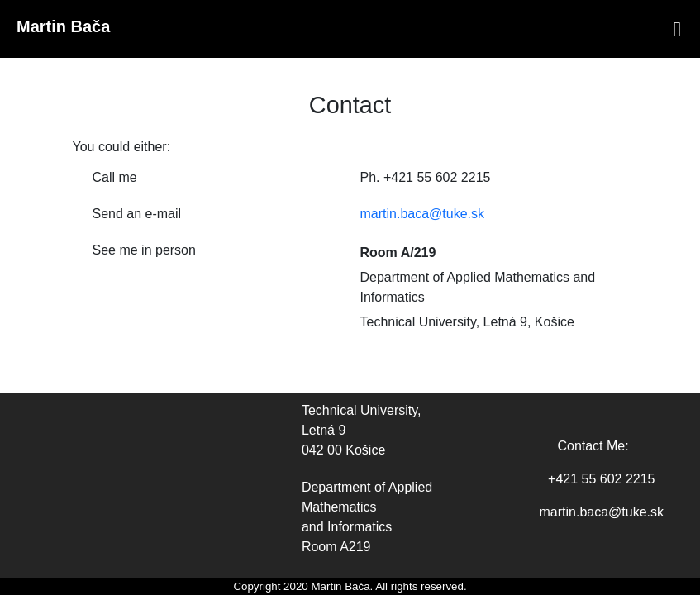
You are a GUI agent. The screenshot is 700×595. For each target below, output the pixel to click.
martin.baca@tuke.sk (423, 214)
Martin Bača (63, 26)
